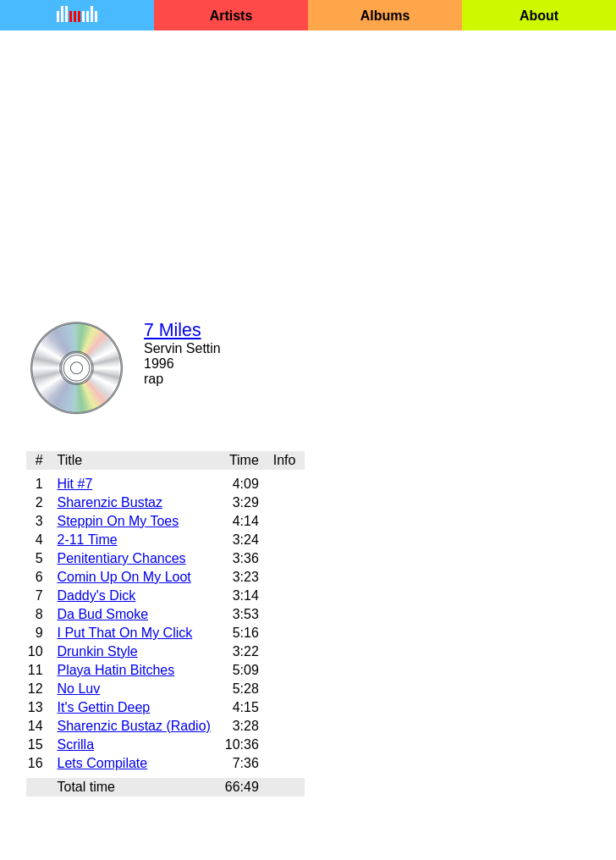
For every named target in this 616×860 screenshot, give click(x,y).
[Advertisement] (308, 164)
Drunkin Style (97, 651)
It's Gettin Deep (103, 707)
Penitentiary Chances (121, 558)
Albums (385, 16)
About (539, 16)
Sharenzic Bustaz (110, 502)
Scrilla (75, 744)
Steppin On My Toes (118, 521)
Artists (231, 16)
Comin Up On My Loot (124, 577)
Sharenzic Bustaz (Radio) (133, 726)
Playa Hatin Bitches (115, 670)
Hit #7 (74, 484)
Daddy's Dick (96, 595)
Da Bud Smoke (102, 614)
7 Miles (173, 330)
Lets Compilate (102, 763)
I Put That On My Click (124, 633)
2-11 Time (87, 540)
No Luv (78, 689)
